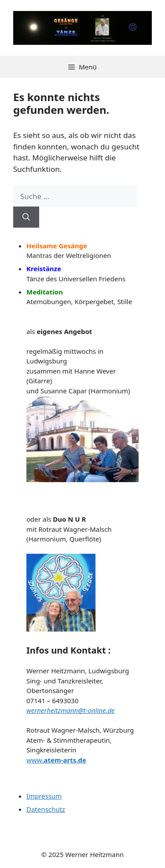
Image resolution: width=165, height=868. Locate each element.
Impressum (44, 796)
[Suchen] (26, 217)
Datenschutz (46, 809)
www (56, 760)
